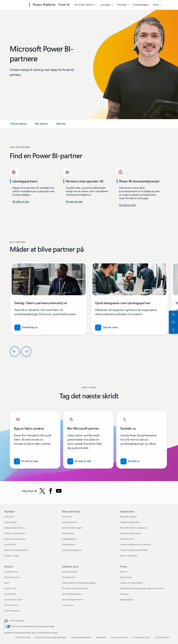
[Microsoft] (16, 5)
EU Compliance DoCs (141, 637)
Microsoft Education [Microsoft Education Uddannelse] (129, 517)
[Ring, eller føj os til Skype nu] (173, 330)
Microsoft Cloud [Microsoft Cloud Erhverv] (11, 572)
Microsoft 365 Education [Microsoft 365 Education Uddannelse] (130, 533)
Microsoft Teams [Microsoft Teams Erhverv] (11, 605)
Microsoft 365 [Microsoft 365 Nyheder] (10, 544)
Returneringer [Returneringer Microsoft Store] (68, 533)
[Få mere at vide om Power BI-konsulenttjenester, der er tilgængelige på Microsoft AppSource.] (74, 202)
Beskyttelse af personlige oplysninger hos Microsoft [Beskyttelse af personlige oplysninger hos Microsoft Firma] (142, 588)
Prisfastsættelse (141, 5)
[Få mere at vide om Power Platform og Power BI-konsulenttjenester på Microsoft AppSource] (127, 205)
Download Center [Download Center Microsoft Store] (69, 522)
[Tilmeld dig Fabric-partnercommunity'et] (26, 328)
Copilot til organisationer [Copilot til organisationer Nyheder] (15, 533)
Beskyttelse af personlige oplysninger (51, 637)
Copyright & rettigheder (81, 637)
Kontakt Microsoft (23, 637)
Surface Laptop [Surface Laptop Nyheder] (10, 522)
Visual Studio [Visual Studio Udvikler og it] (68, 605)
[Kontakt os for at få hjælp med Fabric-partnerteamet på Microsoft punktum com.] (130, 461)
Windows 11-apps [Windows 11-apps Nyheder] (12, 556)
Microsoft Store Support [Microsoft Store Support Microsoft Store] (72, 528)
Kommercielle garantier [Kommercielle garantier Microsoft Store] (72, 550)
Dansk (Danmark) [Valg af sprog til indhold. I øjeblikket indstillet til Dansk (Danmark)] (17, 621)
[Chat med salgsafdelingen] (173, 314)
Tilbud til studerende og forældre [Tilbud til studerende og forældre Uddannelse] (134, 550)
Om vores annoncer (119, 637)
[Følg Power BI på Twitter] (42, 491)
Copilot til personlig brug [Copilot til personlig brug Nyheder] (15, 539)
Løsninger (106, 5)
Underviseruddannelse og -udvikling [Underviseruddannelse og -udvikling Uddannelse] (135, 544)
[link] (19, 125)
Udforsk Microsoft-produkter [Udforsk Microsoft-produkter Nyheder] (16, 550)
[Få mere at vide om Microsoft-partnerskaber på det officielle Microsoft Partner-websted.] (79, 461)
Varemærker (101, 637)
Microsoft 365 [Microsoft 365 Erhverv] (10, 594)
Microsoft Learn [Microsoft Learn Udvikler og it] (69, 577)
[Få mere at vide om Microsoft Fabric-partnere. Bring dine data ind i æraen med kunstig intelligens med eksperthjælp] (26, 461)
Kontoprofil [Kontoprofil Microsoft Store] (67, 517)
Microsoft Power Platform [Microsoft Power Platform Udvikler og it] (73, 599)
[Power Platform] (44, 5)
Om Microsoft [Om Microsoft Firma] (126, 577)
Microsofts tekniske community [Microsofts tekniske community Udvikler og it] (75, 588)
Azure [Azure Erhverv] (7, 583)
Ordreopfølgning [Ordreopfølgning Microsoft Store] (69, 539)
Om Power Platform (84, 5)
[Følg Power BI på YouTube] (59, 491)
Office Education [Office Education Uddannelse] (127, 539)
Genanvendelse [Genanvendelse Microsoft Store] (69, 544)
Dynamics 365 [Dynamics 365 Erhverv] (10, 588)
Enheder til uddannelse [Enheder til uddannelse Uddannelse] (130, 522)
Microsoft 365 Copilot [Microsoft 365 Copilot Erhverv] (13, 599)
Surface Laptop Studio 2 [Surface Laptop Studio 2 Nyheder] (14, 528)
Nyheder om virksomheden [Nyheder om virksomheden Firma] (131, 583)
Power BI (64, 4)
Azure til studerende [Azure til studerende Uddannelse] (129, 556)
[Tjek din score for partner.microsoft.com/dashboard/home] (106, 328)
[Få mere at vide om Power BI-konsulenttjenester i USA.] (21, 202)
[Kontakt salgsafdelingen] (173, 322)
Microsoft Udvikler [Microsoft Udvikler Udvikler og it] (70, 572)
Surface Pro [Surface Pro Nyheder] (9, 517)
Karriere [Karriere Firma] (124, 572)
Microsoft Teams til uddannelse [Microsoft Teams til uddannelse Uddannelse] (133, 528)
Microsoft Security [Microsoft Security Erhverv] (12, 577)
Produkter (122, 5)
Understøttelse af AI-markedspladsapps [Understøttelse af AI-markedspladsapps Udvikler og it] (79, 583)
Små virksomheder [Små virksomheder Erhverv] (12, 611)
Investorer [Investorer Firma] (124, 594)
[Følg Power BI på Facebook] (51, 491)
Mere (156, 5)
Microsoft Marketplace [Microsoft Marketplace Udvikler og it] (72, 594)
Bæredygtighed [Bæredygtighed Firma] (126, 599)
